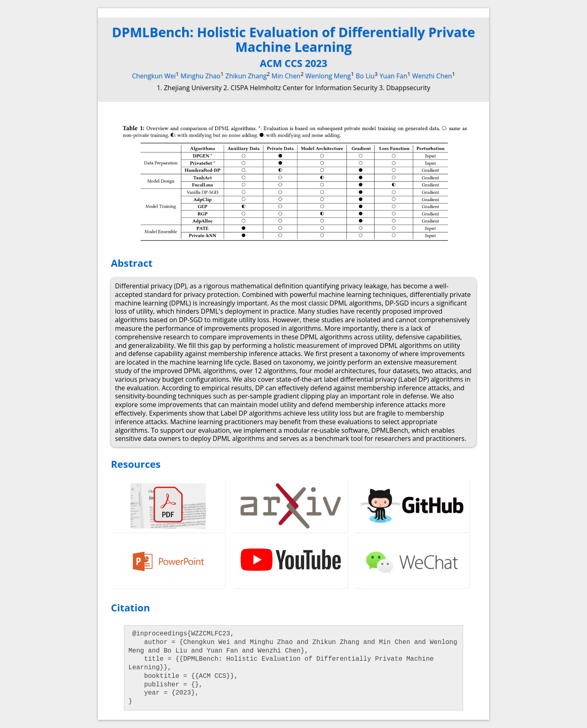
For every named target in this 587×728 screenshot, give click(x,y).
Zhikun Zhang (246, 76)
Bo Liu (365, 76)
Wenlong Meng (328, 76)
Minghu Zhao (201, 76)
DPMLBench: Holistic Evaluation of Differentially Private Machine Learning (294, 39)
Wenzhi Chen (432, 76)
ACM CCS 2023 (293, 63)
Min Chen (286, 76)
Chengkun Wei (154, 76)
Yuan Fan (394, 76)
